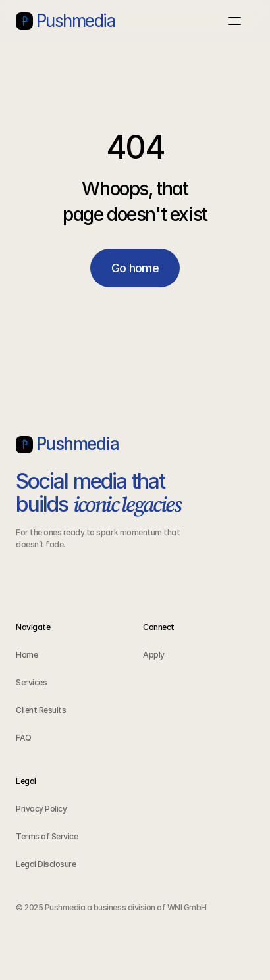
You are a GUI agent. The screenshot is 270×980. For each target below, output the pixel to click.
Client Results (42, 710)
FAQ (24, 738)
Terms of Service (47, 836)
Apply (154, 655)
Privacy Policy (41, 809)
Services (31, 682)
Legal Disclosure (46, 864)
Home (27, 655)
